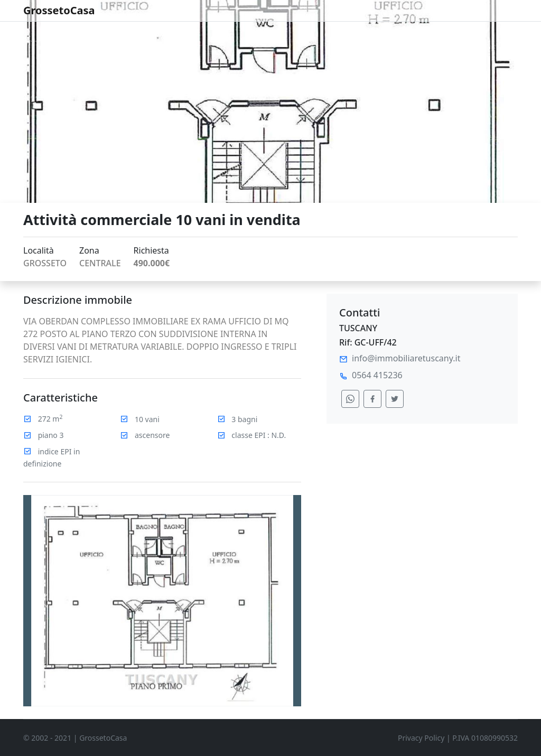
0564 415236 (377, 375)
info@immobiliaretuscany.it (406, 358)
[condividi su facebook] (372, 399)
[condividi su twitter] (395, 399)
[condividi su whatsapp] (350, 399)
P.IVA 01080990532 (485, 738)
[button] (44, 601)
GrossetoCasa (59, 10)
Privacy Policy (421, 738)
